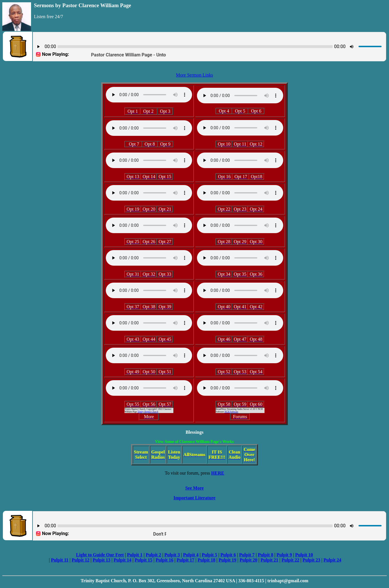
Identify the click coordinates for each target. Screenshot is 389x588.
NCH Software (231, 412)
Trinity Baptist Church (148, 412)
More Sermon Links (195, 75)
